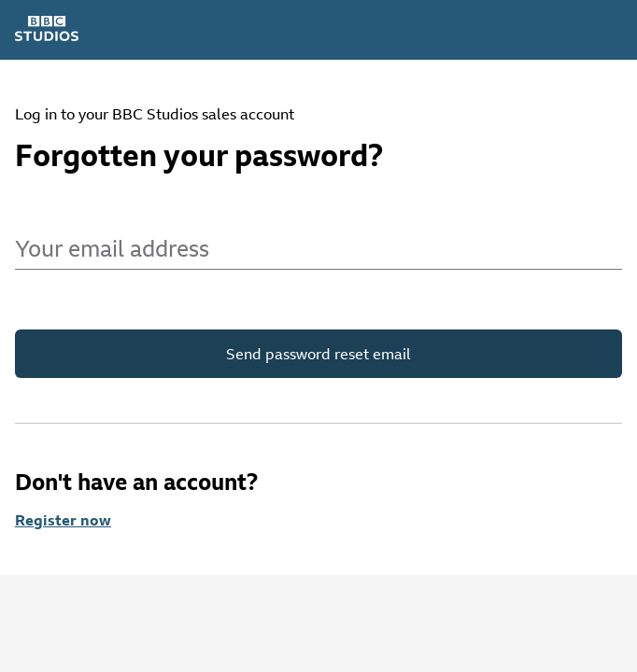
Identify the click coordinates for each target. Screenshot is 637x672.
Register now (63, 520)
